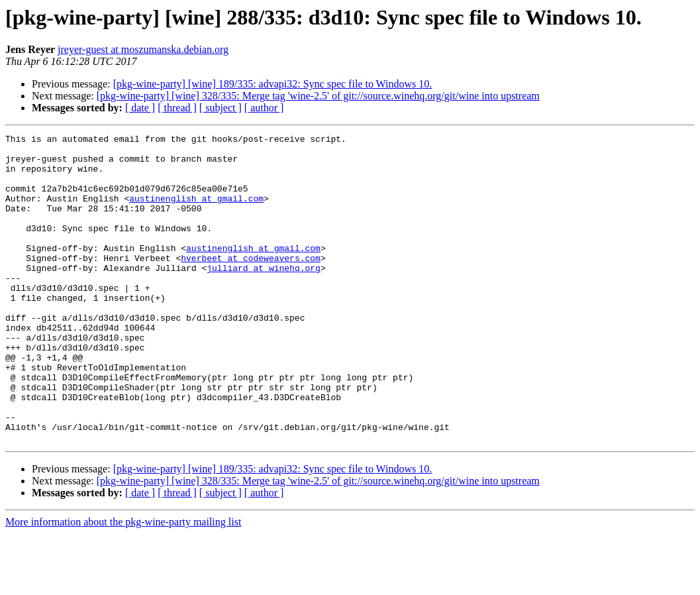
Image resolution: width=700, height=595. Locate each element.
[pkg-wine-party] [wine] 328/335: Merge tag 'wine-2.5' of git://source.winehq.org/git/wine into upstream (318, 96)
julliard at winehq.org (264, 296)
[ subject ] (221, 108)
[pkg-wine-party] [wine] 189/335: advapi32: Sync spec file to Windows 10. (273, 84)
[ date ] (140, 108)
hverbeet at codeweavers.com (251, 284)
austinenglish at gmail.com (196, 212)
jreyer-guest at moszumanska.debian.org (143, 49)
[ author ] (264, 108)
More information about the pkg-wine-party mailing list (123, 583)
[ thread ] (177, 108)
